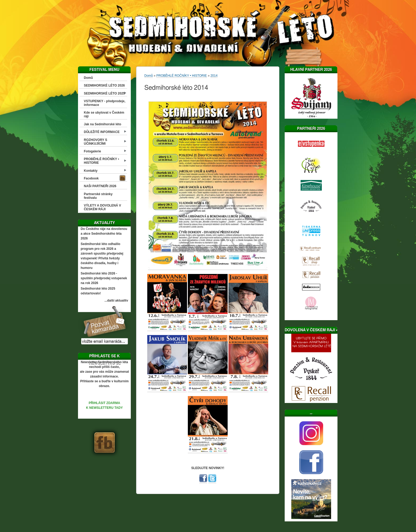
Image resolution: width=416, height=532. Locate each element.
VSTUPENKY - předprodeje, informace (105, 103)
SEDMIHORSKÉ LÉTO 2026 (104, 85)
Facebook (91, 178)
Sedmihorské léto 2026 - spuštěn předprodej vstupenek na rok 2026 (104, 278)
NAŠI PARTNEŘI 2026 (100, 186)
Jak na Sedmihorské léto (103, 124)
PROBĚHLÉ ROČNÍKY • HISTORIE (101, 161)
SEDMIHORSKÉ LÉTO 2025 (104, 93)
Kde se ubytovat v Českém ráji (104, 114)
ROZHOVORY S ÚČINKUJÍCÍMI (96, 142)
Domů (88, 78)
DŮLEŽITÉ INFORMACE (102, 132)
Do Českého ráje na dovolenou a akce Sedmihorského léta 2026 (104, 234)
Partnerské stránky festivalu (98, 196)
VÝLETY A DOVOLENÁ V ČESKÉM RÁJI (102, 207)
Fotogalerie (92, 151)
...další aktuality (116, 301)
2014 (214, 76)
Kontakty (91, 171)
